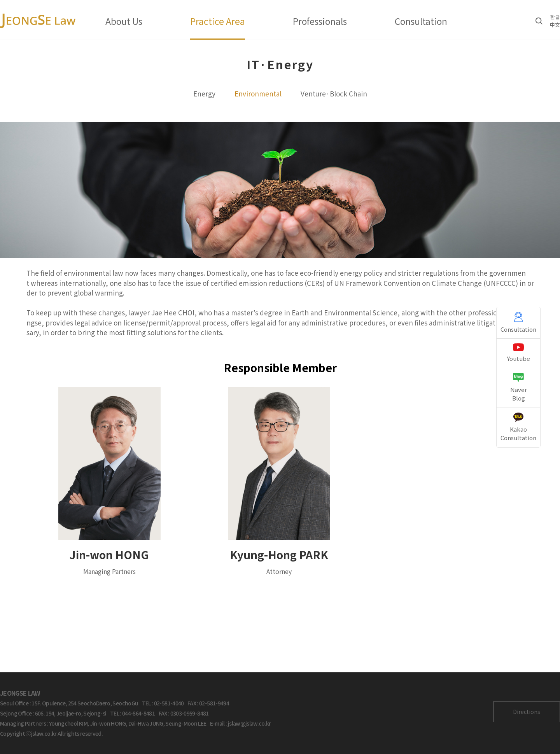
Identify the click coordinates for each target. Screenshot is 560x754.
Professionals (320, 21)
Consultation (421, 21)
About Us (124, 21)
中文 (555, 25)
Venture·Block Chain (334, 94)
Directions (527, 712)
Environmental (258, 94)
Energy (204, 94)
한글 (555, 17)
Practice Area (218, 21)
